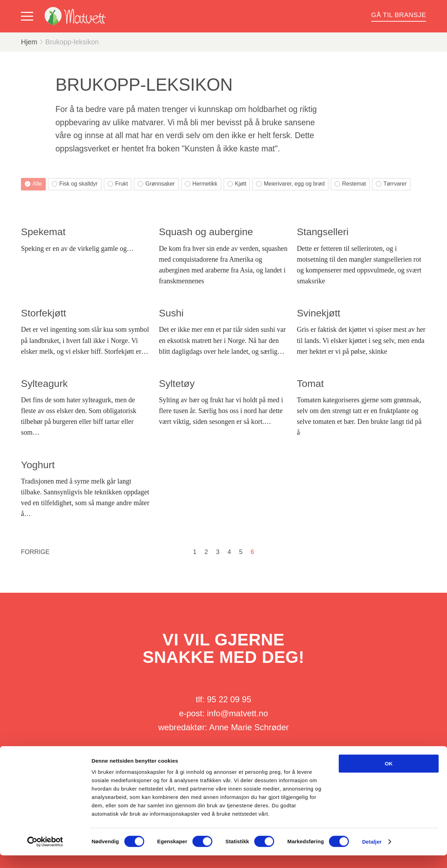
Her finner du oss (224, 755)
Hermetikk (201, 184)
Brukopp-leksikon (72, 42)
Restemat (350, 184)
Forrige (35, 552)
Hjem (29, 42)
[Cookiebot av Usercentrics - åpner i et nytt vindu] (45, 854)
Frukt (118, 184)
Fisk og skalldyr (75, 184)
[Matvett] (75, 16)
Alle (33, 184)
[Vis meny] (29, 16)
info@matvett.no (237, 713)
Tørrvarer (391, 184)
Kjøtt (237, 184)
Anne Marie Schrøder (249, 727)
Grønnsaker (156, 184)
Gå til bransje (399, 15)
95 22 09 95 (229, 699)
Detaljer (372, 854)
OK (389, 776)
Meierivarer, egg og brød (290, 184)
